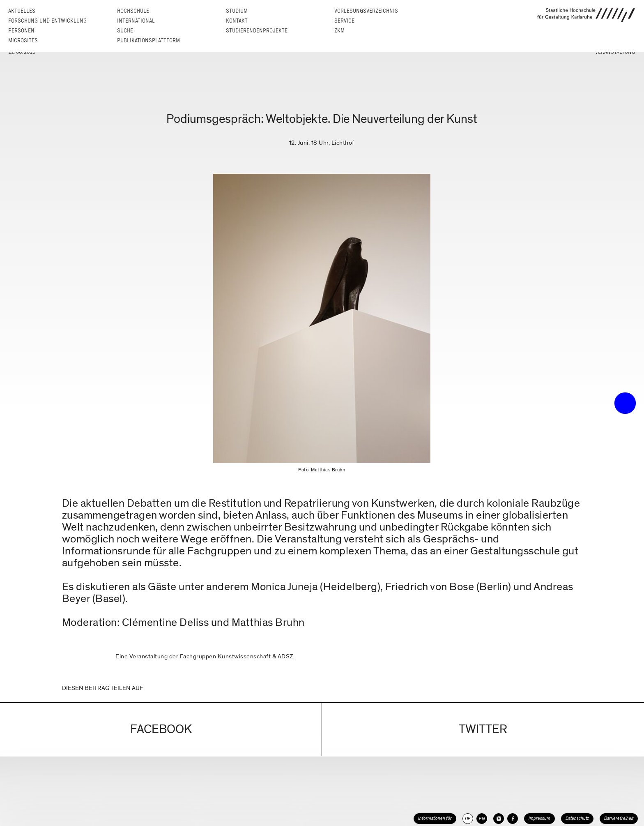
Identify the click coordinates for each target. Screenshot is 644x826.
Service (344, 21)
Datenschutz (577, 818)
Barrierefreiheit (619, 818)
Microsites (23, 40)
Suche (125, 31)
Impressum (539, 818)
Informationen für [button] (435, 818)
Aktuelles (22, 11)
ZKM (339, 31)
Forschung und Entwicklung (47, 21)
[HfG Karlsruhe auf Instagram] (499, 819)
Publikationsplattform (148, 40)
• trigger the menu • (625, 403)
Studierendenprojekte (257, 31)
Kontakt (237, 21)
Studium (237, 11)
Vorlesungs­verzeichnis (366, 11)
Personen (21, 31)
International (136, 21)
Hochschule (133, 11)
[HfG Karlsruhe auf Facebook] (513, 819)
